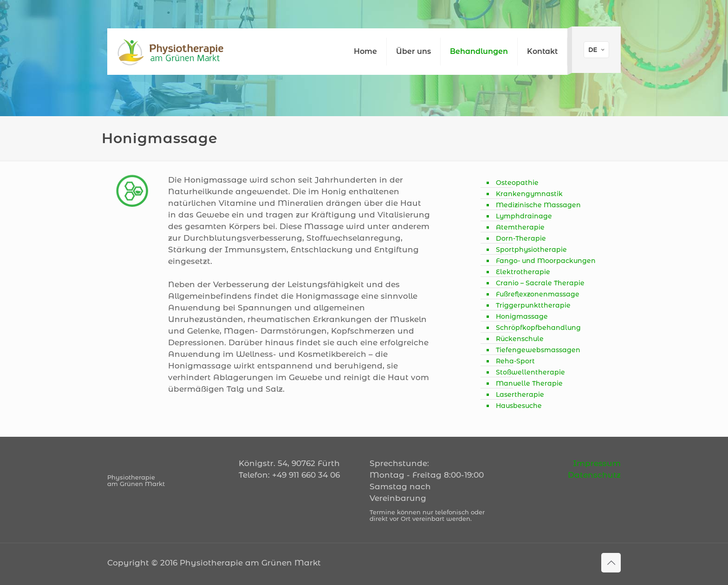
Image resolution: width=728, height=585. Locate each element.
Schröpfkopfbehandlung (538, 328)
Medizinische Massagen (538, 205)
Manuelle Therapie (529, 383)
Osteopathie (517, 183)
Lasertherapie (520, 394)
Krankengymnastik (529, 194)
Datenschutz (594, 475)
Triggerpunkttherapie (533, 305)
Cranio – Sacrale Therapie (540, 283)
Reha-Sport (515, 361)
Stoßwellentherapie (530, 372)
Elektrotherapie (523, 272)
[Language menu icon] (596, 50)
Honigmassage (522, 316)
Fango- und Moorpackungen (546, 261)
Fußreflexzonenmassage (538, 294)
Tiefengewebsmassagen (538, 350)
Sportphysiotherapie (531, 250)
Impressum (597, 463)
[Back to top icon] (611, 563)
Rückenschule (520, 339)
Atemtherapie (520, 227)
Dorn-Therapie (521, 238)
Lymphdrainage (524, 216)
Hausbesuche (519, 406)
